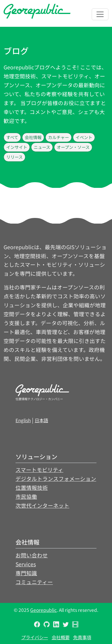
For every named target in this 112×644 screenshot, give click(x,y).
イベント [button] (84, 137)
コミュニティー (34, 582)
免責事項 (82, 637)
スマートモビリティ (39, 470)
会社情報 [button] (33, 137)
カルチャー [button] (59, 137)
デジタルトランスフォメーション (56, 479)
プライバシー (35, 637)
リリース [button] (14, 157)
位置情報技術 (32, 488)
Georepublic (43, 610)
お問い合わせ (32, 555)
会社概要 (61, 637)
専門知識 (26, 573)
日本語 (41, 420)
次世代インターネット (42, 505)
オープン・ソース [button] (73, 147)
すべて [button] (12, 137)
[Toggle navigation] (100, 14)
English (23, 420)
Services (26, 564)
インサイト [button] (17, 147)
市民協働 (26, 496)
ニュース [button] (42, 147)
